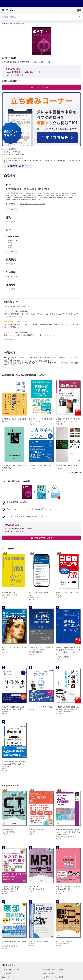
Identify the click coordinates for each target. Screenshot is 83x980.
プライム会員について (11, 970)
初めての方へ (49, 973)
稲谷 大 (37, 62)
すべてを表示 (9, 340)
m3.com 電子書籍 (7, 24)
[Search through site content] (38, 17)
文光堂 (48, 62)
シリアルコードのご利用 (53, 977)
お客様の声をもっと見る (17, 166)
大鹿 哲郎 (5, 62)
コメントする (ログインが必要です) (17, 306)
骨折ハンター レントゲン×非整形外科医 (25, 509)
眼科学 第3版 (12, 502)
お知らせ (5, 977)
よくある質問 (7, 973)
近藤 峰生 (30, 62)
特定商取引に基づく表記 (53, 970)
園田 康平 (21, 62)
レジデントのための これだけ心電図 (23, 517)
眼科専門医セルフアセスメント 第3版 (32, 204)
